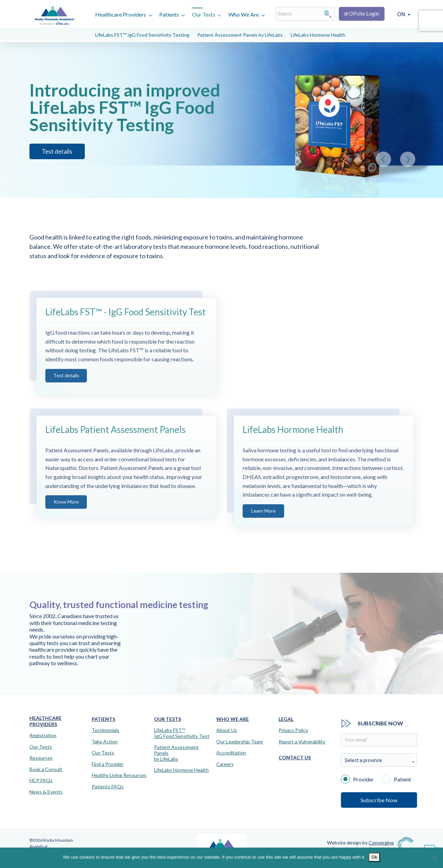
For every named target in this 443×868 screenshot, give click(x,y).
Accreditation (231, 753)
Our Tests (204, 14)
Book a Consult (46, 769)
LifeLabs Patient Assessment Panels (115, 441)
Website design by (360, 843)
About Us (227, 730)
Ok (374, 857)
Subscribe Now (379, 800)
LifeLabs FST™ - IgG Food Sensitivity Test (125, 324)
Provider (357, 779)
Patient (396, 779)
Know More (66, 513)
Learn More (264, 522)
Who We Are (244, 14)
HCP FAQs (41, 780)
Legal (286, 719)
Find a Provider (108, 764)
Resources (41, 758)
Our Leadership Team (240, 742)
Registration (43, 735)
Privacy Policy (293, 730)
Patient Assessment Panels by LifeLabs (240, 35)
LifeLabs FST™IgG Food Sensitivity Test (182, 733)
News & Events (46, 792)
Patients (169, 14)
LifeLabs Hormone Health (318, 35)
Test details (66, 387)
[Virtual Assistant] (431, 847)
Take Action (105, 742)
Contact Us (295, 757)
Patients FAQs (108, 787)
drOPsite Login (362, 13)
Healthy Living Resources (119, 775)
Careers (225, 764)
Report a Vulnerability (302, 742)
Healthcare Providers (121, 14)
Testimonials (106, 730)
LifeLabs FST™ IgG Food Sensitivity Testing (142, 35)
